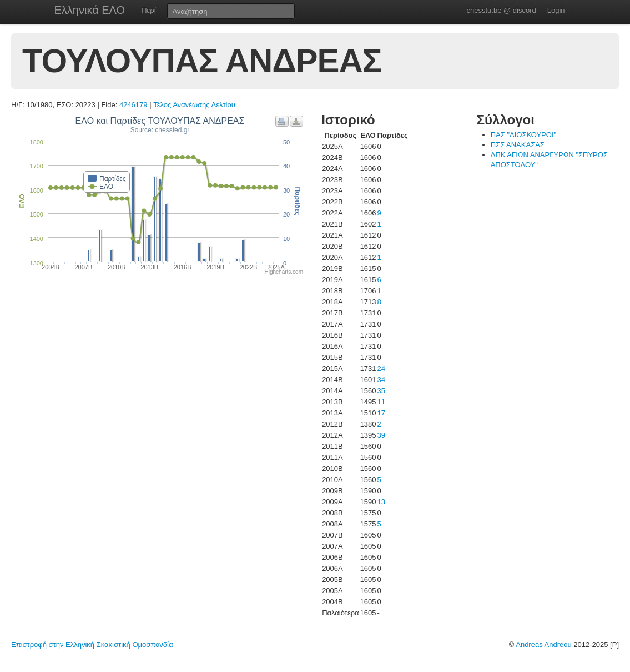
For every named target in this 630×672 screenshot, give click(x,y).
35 (381, 391)
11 (381, 402)
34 (381, 380)
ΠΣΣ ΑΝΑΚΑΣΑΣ (518, 145)
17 (381, 413)
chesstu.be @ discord (501, 10)
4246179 (133, 105)
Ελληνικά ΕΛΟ (90, 10)
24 (381, 368)
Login (556, 10)
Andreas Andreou (543, 645)
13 (381, 502)
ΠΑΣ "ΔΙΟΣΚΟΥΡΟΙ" (523, 135)
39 (381, 435)
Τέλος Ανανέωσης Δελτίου (194, 105)
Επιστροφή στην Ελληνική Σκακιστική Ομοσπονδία (92, 645)
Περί (148, 10)
